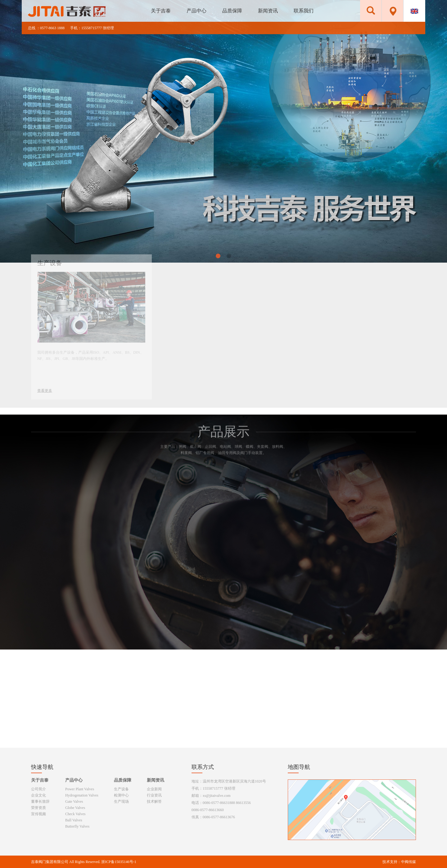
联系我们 (304, 11)
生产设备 (121, 789)
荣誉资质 (38, 808)
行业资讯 (154, 795)
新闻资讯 (268, 11)
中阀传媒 (409, 862)
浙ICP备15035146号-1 (119, 862)
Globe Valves (75, 808)
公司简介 (38, 789)
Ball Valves (74, 820)
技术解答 (154, 801)
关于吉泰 (161, 11)
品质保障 (232, 11)
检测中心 (121, 795)
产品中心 (196, 11)
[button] (218, 256)
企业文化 (38, 795)
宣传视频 (38, 814)
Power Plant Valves (80, 789)
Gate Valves (74, 801)
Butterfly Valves (77, 826)
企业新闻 (154, 789)
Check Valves (75, 814)
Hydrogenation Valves (82, 795)
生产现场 (121, 801)
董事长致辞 (40, 801)
